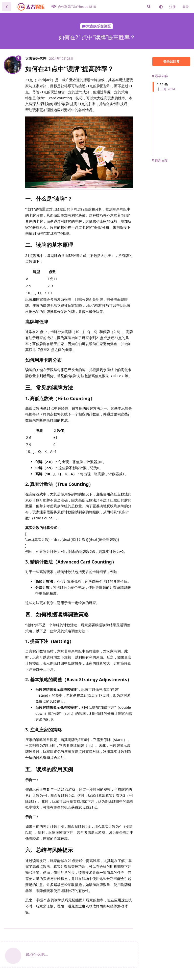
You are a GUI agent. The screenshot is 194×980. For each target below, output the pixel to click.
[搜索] (149, 7)
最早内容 (160, 76)
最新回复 (160, 160)
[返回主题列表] (7, 7)
